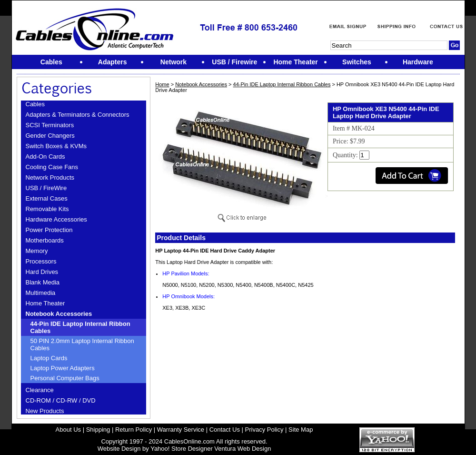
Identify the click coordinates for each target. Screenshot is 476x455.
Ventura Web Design (243, 449)
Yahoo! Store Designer (182, 449)
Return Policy (134, 430)
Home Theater (45, 303)
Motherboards (45, 240)
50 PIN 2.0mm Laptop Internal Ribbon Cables (82, 344)
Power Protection (49, 230)
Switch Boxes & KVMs (56, 146)
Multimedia (41, 293)
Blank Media (43, 282)
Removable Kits (47, 209)
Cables (35, 104)
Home (162, 84)
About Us (68, 430)
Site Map (301, 430)
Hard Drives (42, 272)
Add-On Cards (45, 157)
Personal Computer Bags (65, 378)
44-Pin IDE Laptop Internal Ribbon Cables (80, 327)
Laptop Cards (49, 358)
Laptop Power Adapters (63, 368)
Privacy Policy (264, 430)
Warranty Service (181, 430)
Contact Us (225, 430)
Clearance (40, 390)
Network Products (50, 177)
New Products (45, 411)
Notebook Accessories (59, 314)
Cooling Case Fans (52, 167)
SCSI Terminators (50, 125)
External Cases (47, 198)
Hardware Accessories (56, 219)
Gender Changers (50, 136)
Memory (37, 251)
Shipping (98, 430)
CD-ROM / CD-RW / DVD (61, 400)
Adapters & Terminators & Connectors (78, 115)
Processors (41, 261)
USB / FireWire (46, 188)
